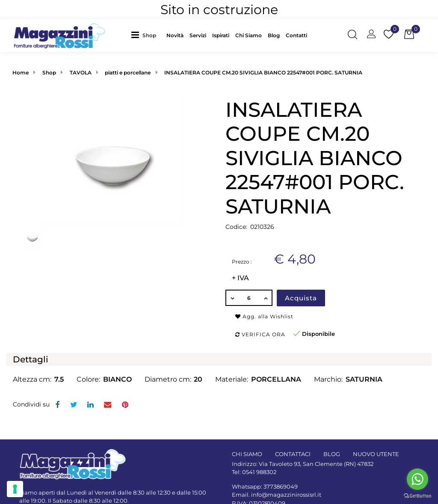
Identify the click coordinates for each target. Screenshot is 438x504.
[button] (113, 161)
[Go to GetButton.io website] (417, 495)
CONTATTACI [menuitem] (293, 454)
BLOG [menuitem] (332, 454)
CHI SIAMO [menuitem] (247, 454)
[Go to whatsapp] (417, 479)
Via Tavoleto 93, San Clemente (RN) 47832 (316, 464)
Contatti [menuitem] (296, 35)
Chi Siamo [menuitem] (249, 35)
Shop (149, 35)
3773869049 (281, 486)
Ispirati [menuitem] (221, 35)
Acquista (301, 298)
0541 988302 (259, 472)
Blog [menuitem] (274, 35)
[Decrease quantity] (232, 298)
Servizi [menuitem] (198, 35)
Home (21, 73)
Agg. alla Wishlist (264, 316)
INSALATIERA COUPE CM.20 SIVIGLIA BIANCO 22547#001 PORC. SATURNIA (263, 73)
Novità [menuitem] (175, 35)
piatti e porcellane (128, 73)
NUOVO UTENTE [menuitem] (376, 454)
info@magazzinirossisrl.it (286, 495)
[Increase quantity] (266, 298)
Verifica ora (260, 334)
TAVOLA (81, 73)
